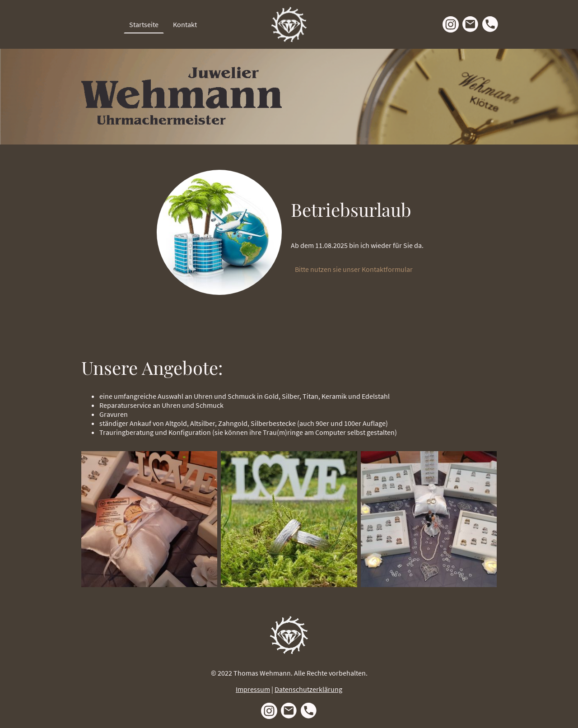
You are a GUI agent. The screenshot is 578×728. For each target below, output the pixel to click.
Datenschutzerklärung (308, 689)
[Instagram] (451, 24)
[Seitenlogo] (289, 24)
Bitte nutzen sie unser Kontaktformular (354, 269)
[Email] (471, 24)
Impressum (253, 689)
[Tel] (490, 24)
